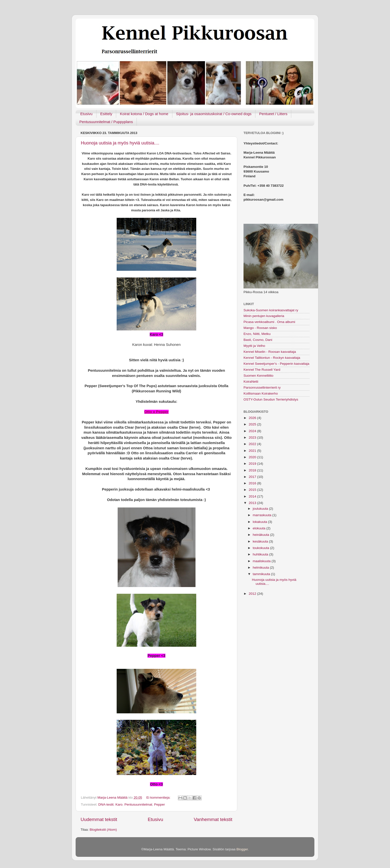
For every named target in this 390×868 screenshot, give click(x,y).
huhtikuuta (261, 554)
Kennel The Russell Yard (262, 370)
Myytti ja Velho (254, 346)
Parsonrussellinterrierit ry (262, 388)
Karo (119, 804)
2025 (253, 424)
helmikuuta (261, 568)
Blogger (242, 849)
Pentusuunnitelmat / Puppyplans (106, 122)
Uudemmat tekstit (99, 819)
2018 (253, 470)
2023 (253, 437)
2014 (253, 496)
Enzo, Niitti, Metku (257, 334)
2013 (253, 503)
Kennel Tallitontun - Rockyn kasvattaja (272, 358)
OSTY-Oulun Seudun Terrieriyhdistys (271, 399)
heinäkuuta (261, 535)
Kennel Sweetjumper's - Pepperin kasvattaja (276, 364)
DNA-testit (106, 804)
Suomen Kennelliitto (258, 376)
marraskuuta (263, 515)
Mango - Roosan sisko (260, 328)
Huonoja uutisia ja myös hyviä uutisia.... (120, 143)
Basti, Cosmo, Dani (258, 340)
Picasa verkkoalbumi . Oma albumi (269, 322)
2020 (253, 457)
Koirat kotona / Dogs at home (144, 114)
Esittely (106, 114)
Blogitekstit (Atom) (103, 830)
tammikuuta (262, 574)
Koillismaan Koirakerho (261, 393)
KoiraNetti (251, 382)
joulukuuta (261, 509)
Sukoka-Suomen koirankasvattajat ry (271, 310)
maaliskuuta (262, 561)
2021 (253, 451)
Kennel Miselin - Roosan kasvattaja (270, 352)
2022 (253, 444)
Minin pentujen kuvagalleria (264, 316)
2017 (253, 477)
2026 (253, 418)
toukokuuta (261, 548)
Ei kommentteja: (159, 798)
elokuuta (260, 528)
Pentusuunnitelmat (138, 804)
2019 (253, 464)
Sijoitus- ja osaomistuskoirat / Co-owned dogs (214, 114)
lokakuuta (260, 522)
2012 (253, 594)
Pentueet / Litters (273, 114)
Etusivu (86, 114)
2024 (253, 431)
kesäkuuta (261, 541)
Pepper (159, 804)
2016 (253, 483)
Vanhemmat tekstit (213, 819)
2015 (253, 490)
